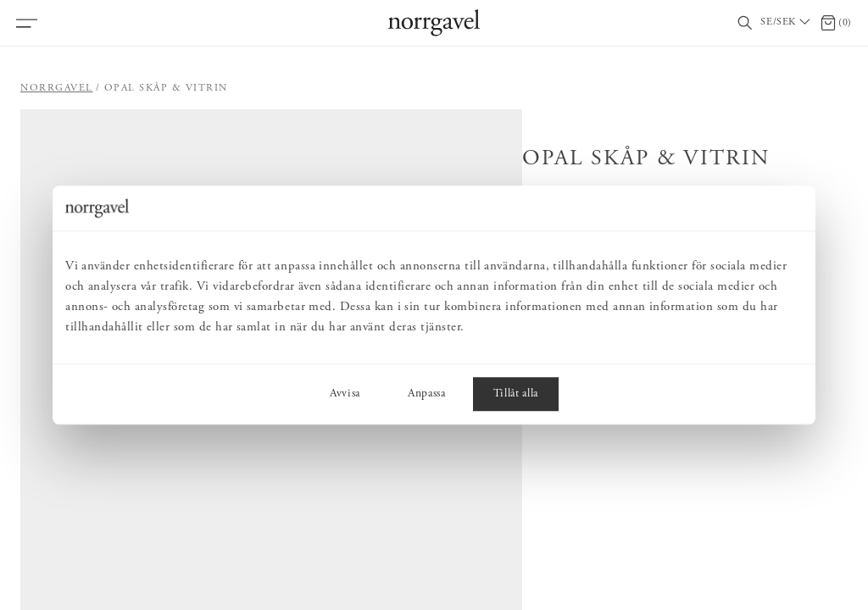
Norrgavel (57, 88)
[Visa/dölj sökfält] (745, 23)
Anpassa (427, 394)
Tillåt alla (516, 394)
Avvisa (345, 394)
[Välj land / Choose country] (787, 23)
